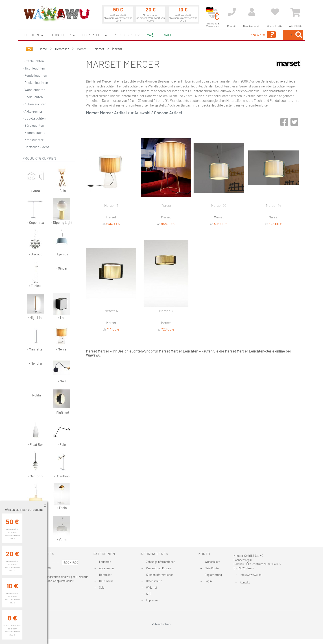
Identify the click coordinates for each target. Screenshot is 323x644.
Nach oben (161, 624)
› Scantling (62, 465)
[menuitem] (32, 35)
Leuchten (105, 562)
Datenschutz (154, 581)
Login (208, 581)
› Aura (36, 179)
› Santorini (36, 465)
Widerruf (152, 587)
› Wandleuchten (34, 90)
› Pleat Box (36, 433)
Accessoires (107, 568)
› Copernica (36, 211)
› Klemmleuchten (35, 133)
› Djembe (62, 243)
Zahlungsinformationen (161, 562)
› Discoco (36, 243)
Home (43, 49)
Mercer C (166, 311)
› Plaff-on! (62, 401)
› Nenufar (36, 363)
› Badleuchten (33, 97)
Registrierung (213, 575)
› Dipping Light (62, 211)
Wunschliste (212, 562)
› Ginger (62, 268)
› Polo (62, 433)
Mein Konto (212, 568)
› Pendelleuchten (35, 75)
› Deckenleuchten (35, 83)
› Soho (36, 496)
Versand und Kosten (158, 568)
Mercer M (111, 205)
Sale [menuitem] (168, 35)
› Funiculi (36, 274)
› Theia (62, 496)
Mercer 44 (274, 205)
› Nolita (36, 395)
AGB (149, 594)
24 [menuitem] (151, 35)
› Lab (62, 306)
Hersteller (62, 49)
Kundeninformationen (160, 575)
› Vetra (62, 528)
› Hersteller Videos (36, 147)
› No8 (62, 370)
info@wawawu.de (251, 575)
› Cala (62, 179)
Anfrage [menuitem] (227, 35)
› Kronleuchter (33, 140)
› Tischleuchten (34, 68)
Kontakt (245, 582)
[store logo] (56, 13)
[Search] (299, 35)
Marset (100, 49)
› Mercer (62, 338)
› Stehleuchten (33, 61)
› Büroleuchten (33, 125)
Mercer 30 (219, 205)
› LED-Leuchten (34, 118)
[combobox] (271, 35)
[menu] (161, 35)
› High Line (36, 306)
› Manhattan (36, 338)
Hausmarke (106, 581)
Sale (102, 587)
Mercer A (111, 311)
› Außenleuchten (34, 104)
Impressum (153, 600)
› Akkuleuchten (33, 111)
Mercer (166, 205)
